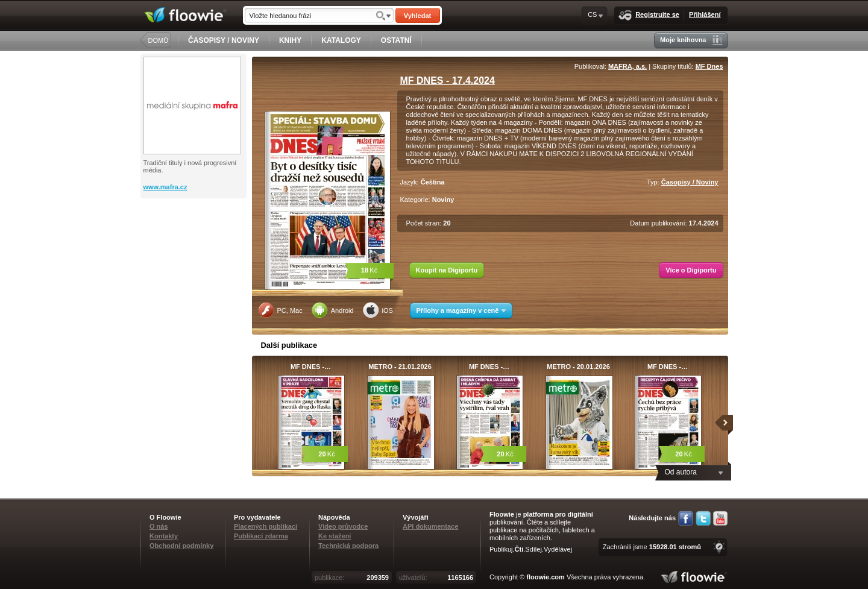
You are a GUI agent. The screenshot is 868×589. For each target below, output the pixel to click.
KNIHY (290, 40)
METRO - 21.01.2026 (400, 367)
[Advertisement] (195, 247)
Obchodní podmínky (181, 546)
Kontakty (164, 536)
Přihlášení (705, 14)
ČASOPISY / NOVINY (224, 40)
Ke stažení (335, 536)
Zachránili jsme (652, 547)
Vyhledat (417, 16)
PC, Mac (280, 310)
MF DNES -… (311, 367)
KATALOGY (341, 40)
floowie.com (546, 577)
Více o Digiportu (691, 270)
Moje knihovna (691, 40)
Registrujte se (649, 15)
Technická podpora (348, 546)
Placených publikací (266, 526)
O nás (159, 526)
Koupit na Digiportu (447, 270)
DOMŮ (159, 40)
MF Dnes (709, 66)
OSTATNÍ (396, 40)
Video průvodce (343, 526)
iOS (378, 310)
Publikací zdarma (261, 536)
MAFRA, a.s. (627, 66)
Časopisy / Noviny (690, 182)
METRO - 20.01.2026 (578, 367)
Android (333, 310)
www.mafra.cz (165, 187)
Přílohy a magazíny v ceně (461, 310)
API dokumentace (430, 526)
